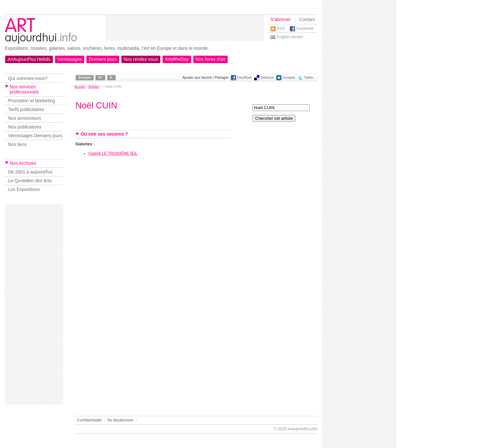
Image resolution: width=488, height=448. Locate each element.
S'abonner (281, 19)
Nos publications (25, 127)
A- (112, 78)
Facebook (305, 28)
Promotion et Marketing (32, 101)
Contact (307, 19)
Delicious (267, 78)
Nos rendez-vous (141, 59)
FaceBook (244, 78)
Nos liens (17, 144)
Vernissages (70, 59)
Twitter (309, 78)
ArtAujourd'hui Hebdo (29, 59)
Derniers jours (103, 59)
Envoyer (85, 78)
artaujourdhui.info (302, 429)
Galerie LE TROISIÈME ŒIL (113, 153)
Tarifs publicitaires (26, 109)
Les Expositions (24, 189)
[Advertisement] (185, 28)
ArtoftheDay (177, 59)
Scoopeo (289, 78)
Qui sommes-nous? (28, 78)
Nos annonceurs (25, 118)
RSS (281, 28)
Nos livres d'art (210, 59)
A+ (100, 78)
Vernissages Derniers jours (35, 136)
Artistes (94, 87)
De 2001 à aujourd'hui (30, 172)
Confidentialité (89, 420)
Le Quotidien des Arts (30, 181)
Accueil (80, 87)
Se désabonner (120, 420)
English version (290, 37)
